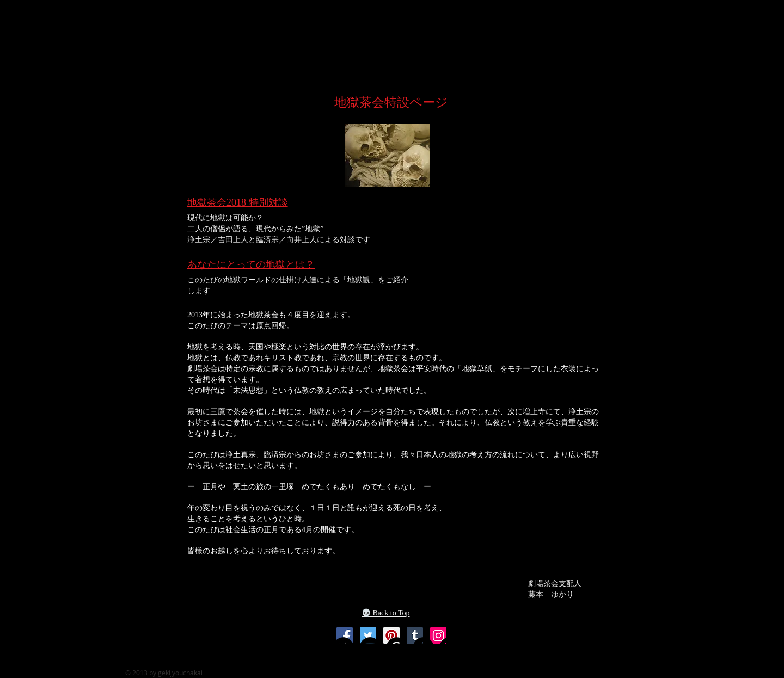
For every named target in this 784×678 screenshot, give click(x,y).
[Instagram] (438, 636)
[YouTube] (370, 648)
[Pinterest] (391, 636)
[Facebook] (345, 636)
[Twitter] (368, 636)
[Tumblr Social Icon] (423, 648)
